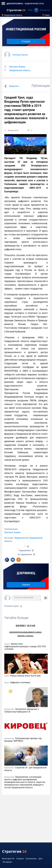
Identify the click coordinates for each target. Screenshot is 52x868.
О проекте (20, 859)
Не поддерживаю (25, 554)
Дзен (40, 859)
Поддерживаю (25, 550)
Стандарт (26, 41)
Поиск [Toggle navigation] (46, 15)
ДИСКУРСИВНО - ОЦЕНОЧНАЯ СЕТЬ (25, 3)
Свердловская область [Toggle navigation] (12, 15)
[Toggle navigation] (3, 3)
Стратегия (16, 10)
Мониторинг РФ (8, 859)
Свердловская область (20, 70)
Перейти (26, 585)
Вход (30, 10)
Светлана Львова (20, 55)
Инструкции (7, 862)
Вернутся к (14, 86)
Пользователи (45, 10)
